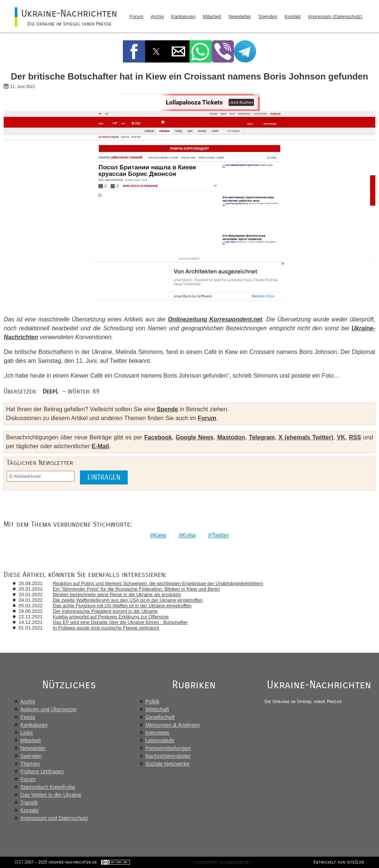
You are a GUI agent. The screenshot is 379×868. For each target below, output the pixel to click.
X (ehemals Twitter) (306, 437)
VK (341, 437)
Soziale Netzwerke (167, 764)
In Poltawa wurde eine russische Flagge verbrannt (106, 628)
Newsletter (239, 16)
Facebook (158, 437)
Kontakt (293, 16)
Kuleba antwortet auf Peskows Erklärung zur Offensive (111, 617)
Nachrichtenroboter (168, 756)
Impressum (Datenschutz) (336, 16)
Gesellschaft (160, 717)
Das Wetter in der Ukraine (51, 795)
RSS (355, 437)
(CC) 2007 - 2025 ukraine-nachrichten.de (56, 862)
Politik (152, 702)
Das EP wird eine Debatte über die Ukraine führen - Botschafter (120, 622)
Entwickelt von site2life (339, 862)
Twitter (220, 535)
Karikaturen (183, 16)
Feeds (28, 717)
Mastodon (231, 437)
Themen (30, 764)
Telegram (262, 437)
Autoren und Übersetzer (49, 709)
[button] (134, 51)
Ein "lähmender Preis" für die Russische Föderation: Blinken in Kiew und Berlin (136, 589)
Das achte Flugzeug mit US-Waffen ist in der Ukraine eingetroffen (122, 606)
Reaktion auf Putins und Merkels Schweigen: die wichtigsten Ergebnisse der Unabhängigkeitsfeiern (158, 583)
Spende (167, 409)
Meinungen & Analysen (173, 725)
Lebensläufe (160, 740)
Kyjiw (189, 535)
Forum (136, 16)
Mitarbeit (212, 16)
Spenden (268, 16)
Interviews (157, 733)
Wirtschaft (157, 709)
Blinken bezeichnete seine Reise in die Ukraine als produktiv (117, 595)
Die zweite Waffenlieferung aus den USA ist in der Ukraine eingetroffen (128, 600)
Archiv (157, 16)
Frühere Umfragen (42, 771)
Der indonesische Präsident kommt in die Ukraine (105, 611)
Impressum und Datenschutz (54, 818)
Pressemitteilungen (168, 748)
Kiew (160, 535)
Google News (194, 437)
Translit (29, 803)
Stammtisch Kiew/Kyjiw (48, 787)
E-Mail (100, 446)
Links (27, 733)
